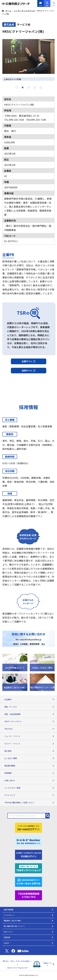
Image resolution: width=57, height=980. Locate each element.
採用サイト (29, 370)
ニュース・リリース (29, 736)
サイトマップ (29, 795)
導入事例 (29, 751)
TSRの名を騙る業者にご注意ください (29, 802)
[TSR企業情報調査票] (29, 895)
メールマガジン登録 (29, 788)
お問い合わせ (29, 780)
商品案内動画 (29, 766)
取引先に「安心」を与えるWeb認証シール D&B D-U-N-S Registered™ (18, 964)
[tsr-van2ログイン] (29, 827)
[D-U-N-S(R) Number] (29, 841)
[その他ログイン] (29, 854)
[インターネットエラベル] (29, 881)
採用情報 (29, 773)
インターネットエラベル (24, 11)
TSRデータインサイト (29, 721)
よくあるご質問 (29, 758)
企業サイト (29, 361)
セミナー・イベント (29, 744)
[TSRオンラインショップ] (29, 868)
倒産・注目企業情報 (29, 714)
